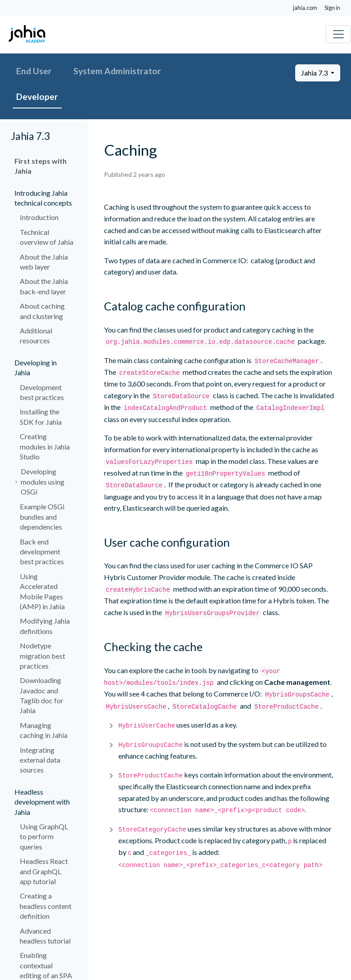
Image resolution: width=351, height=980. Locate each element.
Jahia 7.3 (315, 73)
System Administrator (117, 71)
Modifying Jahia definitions (45, 626)
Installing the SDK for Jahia (41, 416)
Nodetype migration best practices (43, 656)
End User (34, 71)
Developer (37, 97)
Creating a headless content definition (46, 906)
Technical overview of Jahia (47, 237)
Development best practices (42, 392)
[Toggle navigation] (338, 34)
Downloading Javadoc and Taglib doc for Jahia (42, 695)
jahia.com (305, 8)
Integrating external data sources (40, 760)
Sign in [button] (332, 8)
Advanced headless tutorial (45, 936)
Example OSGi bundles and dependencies (42, 517)
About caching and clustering (42, 311)
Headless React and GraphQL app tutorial (44, 871)
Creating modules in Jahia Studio (45, 446)
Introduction (39, 217)
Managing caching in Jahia (44, 730)
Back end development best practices (42, 552)
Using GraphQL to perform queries (44, 836)
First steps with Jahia (40, 166)
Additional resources (36, 335)
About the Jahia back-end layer (44, 286)
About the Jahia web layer (44, 262)
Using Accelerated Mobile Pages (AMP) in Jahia (42, 591)
